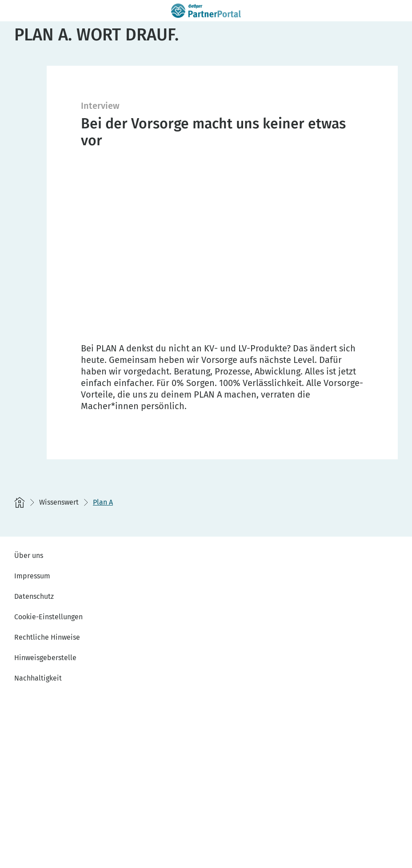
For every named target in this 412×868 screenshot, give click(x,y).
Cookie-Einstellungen (48, 617)
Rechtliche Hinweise (47, 637)
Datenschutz (34, 596)
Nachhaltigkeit (38, 678)
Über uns (29, 555)
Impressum (32, 576)
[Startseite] (20, 502)
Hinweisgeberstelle (45, 658)
